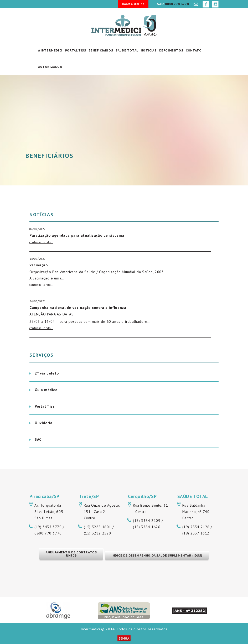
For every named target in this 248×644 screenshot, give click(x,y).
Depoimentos (171, 50)
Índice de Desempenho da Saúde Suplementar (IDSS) (157, 555)
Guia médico (46, 390)
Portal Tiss (76, 50)
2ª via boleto (47, 373)
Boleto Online (133, 4)
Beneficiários (101, 50)
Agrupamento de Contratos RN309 (71, 554)
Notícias (149, 50)
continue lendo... (41, 242)
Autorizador (50, 67)
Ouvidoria (43, 423)
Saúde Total (127, 50)
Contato (194, 50)
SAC (38, 439)
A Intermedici (50, 50)
